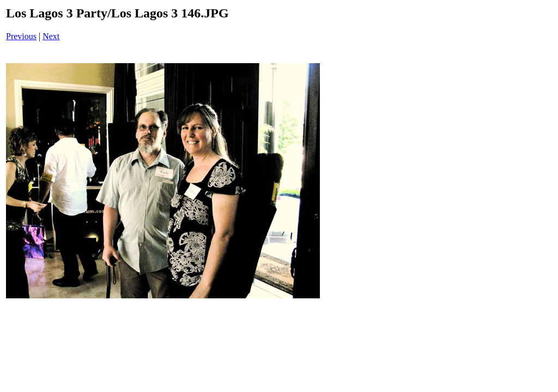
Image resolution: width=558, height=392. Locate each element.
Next (51, 36)
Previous (21, 36)
